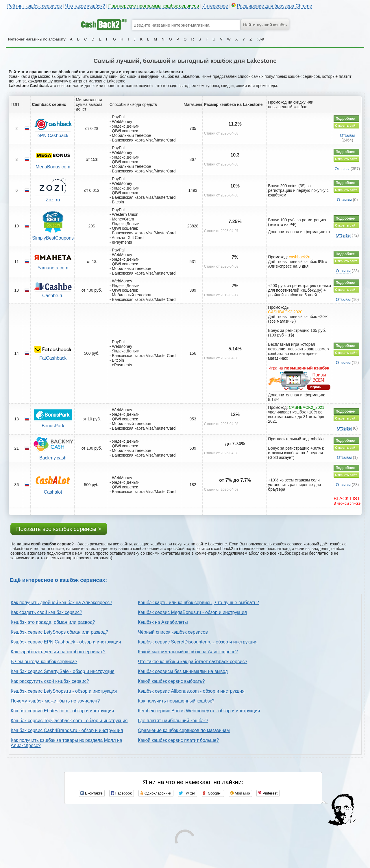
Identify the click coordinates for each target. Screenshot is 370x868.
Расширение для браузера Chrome (275, 6)
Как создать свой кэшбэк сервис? (46, 612)
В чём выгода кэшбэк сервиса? (44, 662)
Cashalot (53, 492)
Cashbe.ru (53, 296)
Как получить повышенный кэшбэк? (176, 701)
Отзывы (347, 135)
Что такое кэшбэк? (85, 6)
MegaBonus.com (53, 167)
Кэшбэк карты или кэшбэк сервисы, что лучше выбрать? (198, 603)
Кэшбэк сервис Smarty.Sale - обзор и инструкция (63, 671)
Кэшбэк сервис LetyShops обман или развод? (59, 632)
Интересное (215, 6)
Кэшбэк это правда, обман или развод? (53, 622)
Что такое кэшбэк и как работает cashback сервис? (193, 662)
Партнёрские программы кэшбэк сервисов (153, 6)
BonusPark (53, 426)
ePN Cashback (53, 136)
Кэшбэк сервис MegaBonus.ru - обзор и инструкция (192, 612)
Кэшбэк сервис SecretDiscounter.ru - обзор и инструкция (198, 642)
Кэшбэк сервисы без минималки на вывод (183, 671)
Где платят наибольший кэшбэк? (173, 721)
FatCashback (53, 358)
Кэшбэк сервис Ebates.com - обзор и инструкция (62, 711)
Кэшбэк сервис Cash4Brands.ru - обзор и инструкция (67, 730)
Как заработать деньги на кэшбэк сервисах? (58, 652)
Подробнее (345, 119)
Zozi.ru (53, 200)
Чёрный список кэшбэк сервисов (173, 632)
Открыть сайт (346, 126)
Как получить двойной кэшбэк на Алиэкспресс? (61, 603)
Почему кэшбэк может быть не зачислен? (55, 701)
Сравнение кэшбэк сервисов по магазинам (184, 730)
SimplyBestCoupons (53, 238)
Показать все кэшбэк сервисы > (59, 529)
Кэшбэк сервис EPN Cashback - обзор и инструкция (66, 642)
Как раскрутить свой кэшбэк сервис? (50, 681)
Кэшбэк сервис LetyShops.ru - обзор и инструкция (64, 691)
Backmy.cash (53, 458)
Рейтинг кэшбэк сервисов (35, 6)
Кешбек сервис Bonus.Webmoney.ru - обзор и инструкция (199, 711)
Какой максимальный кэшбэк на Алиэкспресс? (188, 652)
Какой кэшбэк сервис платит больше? (178, 740)
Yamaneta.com (53, 268)
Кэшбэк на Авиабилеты (163, 622)
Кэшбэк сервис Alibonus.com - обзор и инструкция (191, 691)
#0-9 (260, 39)
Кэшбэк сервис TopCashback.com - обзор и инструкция (69, 721)
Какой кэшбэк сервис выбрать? (171, 681)
